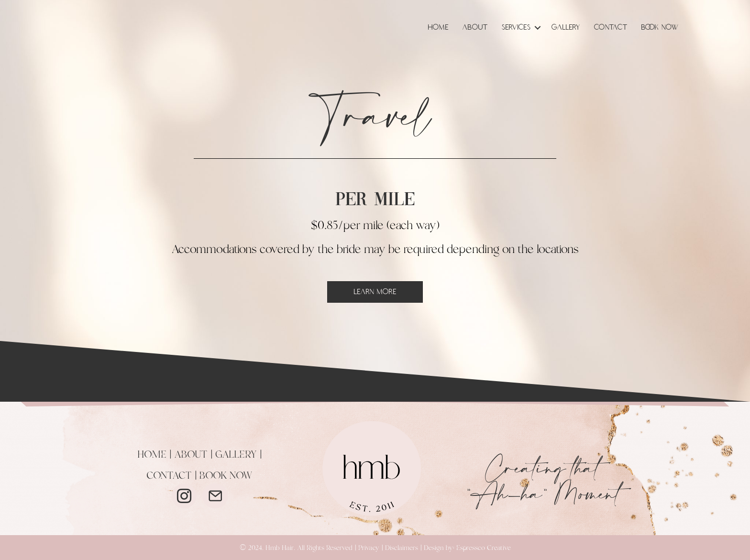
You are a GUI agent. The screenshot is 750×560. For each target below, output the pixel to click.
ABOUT (191, 455)
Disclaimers (402, 548)
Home (438, 27)
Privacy (369, 548)
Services (516, 27)
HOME (152, 455)
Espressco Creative (484, 548)
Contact (611, 27)
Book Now (660, 27)
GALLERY (236, 455)
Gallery (566, 27)
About (475, 27)
